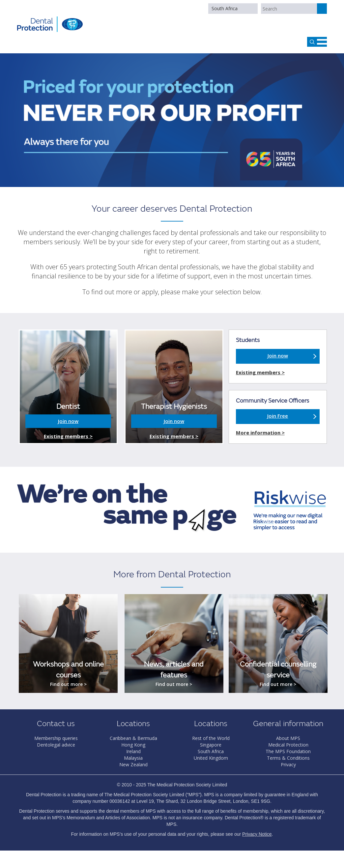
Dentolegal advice (56, 745)
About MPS (288, 738)
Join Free (278, 416)
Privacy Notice (257, 834)
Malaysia (133, 758)
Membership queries (56, 738)
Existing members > (68, 436)
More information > (260, 433)
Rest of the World (211, 738)
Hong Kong (133, 745)
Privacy (288, 764)
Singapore (211, 745)
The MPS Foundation (288, 751)
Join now (68, 421)
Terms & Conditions (288, 758)
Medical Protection (288, 745)
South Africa (225, 8)
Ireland (133, 751)
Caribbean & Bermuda (133, 738)
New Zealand (133, 764)
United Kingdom (211, 758)
